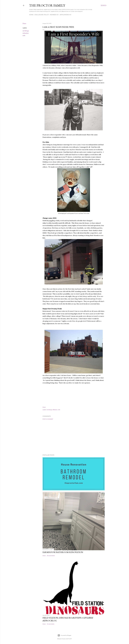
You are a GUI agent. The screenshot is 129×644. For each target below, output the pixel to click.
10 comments (51, 624)
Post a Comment (48, 419)
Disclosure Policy (42, 15)
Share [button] (24, 24)
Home (31, 15)
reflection (26, 33)
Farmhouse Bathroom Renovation (63, 552)
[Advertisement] (74, 437)
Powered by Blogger (64, 635)
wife (24, 36)
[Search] (104, 5)
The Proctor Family (47, 5)
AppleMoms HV (66, 15)
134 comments (51, 556)
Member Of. (54, 15)
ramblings (26, 31)
